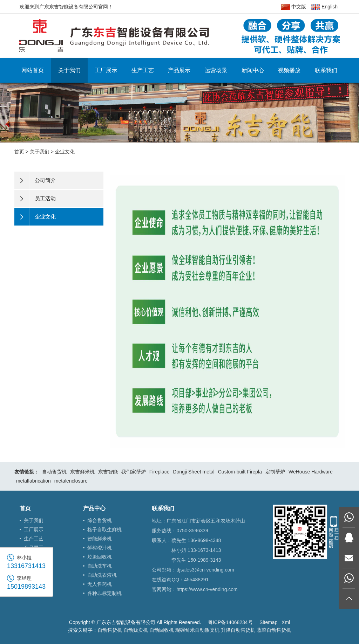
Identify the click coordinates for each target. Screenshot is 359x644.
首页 (19, 152)
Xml (286, 622)
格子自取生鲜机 (104, 529)
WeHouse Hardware (311, 472)
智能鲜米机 (100, 539)
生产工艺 (143, 70)
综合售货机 (100, 520)
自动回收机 (162, 630)
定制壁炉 (275, 472)
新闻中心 (253, 70)
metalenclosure (71, 481)
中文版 (293, 7)
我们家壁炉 (134, 472)
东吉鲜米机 (82, 472)
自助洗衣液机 (102, 575)
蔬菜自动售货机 (274, 630)
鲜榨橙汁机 (100, 548)
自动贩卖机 (136, 630)
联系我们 (326, 70)
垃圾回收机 (100, 557)
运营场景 (216, 70)
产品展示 (179, 70)
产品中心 (94, 508)
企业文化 (65, 152)
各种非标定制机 (104, 593)
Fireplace (160, 472)
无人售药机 (100, 584)
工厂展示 (106, 70)
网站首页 (33, 70)
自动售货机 (54, 472)
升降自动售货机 (238, 630)
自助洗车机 (100, 566)
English (324, 7)
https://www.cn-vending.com (207, 589)
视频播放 (289, 70)
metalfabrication (33, 481)
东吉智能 (108, 472)
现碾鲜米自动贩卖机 (197, 630)
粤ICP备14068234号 (230, 622)
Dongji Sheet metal (194, 472)
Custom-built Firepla (240, 472)
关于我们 (69, 70)
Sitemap (268, 622)
